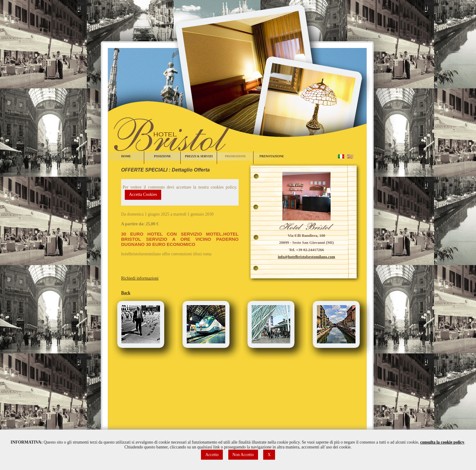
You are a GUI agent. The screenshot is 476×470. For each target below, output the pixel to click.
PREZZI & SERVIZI (199, 156)
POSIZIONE (162, 156)
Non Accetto (243, 455)
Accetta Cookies (143, 194)
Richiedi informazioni (140, 278)
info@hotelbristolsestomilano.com (306, 257)
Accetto (212, 455)
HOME (126, 156)
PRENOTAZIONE (272, 156)
